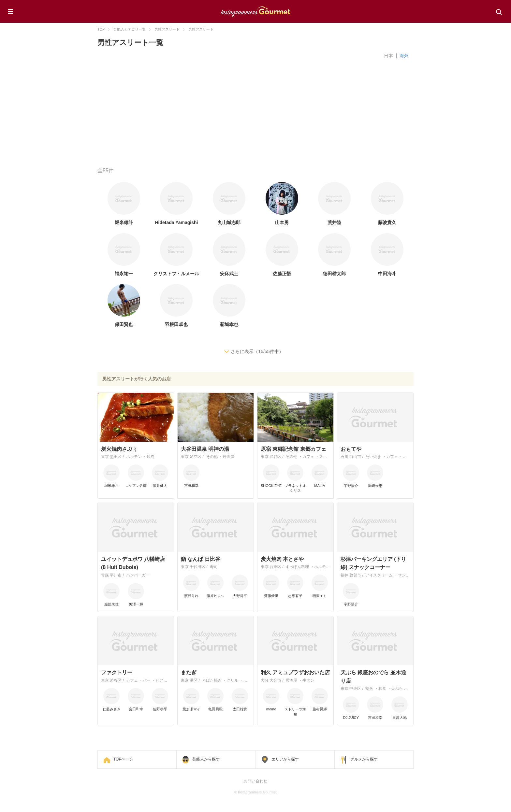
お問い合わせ (255, 781)
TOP (101, 29)
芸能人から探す (206, 759)
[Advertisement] (293, 115)
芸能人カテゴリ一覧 (130, 29)
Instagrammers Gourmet (255, 11)
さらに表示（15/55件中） (257, 351)
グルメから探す (364, 759)
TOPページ (123, 759)
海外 (404, 56)
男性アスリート (167, 29)
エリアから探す (285, 759)
